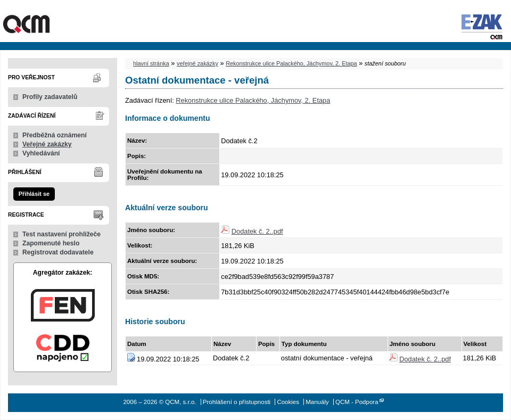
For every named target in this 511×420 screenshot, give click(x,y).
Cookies (288, 402)
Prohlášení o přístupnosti (237, 402)
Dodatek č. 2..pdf (257, 231)
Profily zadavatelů (50, 97)
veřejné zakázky (197, 63)
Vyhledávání (41, 153)
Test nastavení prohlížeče (61, 234)
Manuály (317, 402)
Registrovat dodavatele (58, 252)
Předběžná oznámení (55, 135)
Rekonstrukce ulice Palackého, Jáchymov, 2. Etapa (291, 63)
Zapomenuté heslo (51, 243)
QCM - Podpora (357, 402)
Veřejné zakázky (47, 144)
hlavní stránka (151, 63)
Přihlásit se (34, 194)
